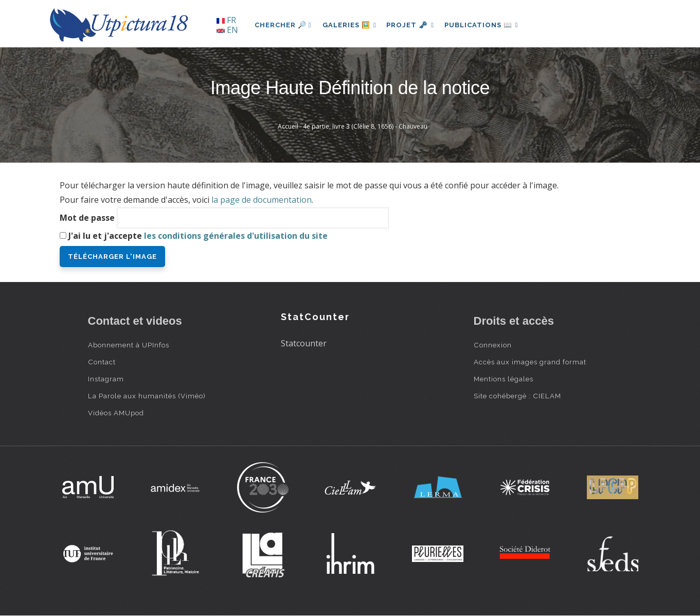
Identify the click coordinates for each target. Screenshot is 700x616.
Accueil (288, 126)
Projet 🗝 (414, 25)
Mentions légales (504, 379)
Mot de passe (87, 218)
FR (226, 20)
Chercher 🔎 (283, 25)
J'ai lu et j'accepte (198, 236)
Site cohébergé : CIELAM (517, 396)
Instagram (106, 379)
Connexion (493, 345)
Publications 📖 (487, 25)
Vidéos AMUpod (116, 413)
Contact (102, 362)
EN (227, 30)
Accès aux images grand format (530, 362)
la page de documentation (262, 200)
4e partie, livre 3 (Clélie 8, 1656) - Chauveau (365, 126)
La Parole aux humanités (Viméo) (147, 396)
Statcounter (304, 343)
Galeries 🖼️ (351, 25)
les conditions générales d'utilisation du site (236, 236)
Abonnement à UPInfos (129, 345)
